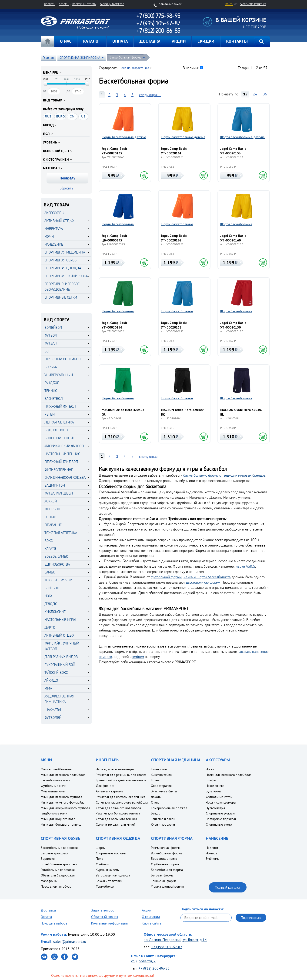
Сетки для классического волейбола (122, 802)
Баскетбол (54, 399)
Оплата (46, 917)
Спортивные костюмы (111, 853)
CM (72, 116)
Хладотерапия (161, 786)
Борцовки (48, 859)
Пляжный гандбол (61, 462)
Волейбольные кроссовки (59, 864)
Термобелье (105, 886)
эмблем (138, 657)
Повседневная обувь (56, 886)
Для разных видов (61, 657)
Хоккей (51, 501)
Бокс (48, 541)
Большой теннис (60, 438)
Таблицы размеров (112, 4)
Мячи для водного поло (58, 819)
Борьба (51, 367)
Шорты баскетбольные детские (124, 137)
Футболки (103, 864)
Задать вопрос (103, 910)
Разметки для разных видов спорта (121, 775)
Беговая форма (162, 875)
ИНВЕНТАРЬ (54, 229)
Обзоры (64, 4)
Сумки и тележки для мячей (116, 824)
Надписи (212, 848)
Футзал (51, 343)
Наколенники (215, 786)
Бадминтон (55, 485)
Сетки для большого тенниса (116, 819)
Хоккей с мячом (58, 580)
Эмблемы (213, 859)
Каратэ (50, 549)
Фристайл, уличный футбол (62, 646)
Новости (50, 4)
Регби (50, 414)
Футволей (53, 718)
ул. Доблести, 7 (143, 961)
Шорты (101, 848)
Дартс (50, 627)
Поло (100, 859)
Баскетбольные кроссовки (59, 848)
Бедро (156, 813)
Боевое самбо (56, 556)
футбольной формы (166, 577)
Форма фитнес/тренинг (168, 886)
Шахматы (53, 710)
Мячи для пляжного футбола (61, 797)
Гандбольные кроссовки (58, 870)
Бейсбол (52, 588)
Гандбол (52, 383)
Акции (147, 910)
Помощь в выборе (54, 923)
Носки (210, 769)
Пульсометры (215, 808)
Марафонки (49, 881)
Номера (212, 853)
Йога (48, 596)
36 (265, 94)
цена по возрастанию (134, 68)
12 (245, 94)
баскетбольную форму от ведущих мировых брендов (224, 475)
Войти (229, 4)
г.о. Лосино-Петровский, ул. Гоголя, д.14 (175, 940)
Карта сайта (152, 923)
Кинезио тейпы (162, 775)
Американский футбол (64, 446)
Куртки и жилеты (108, 870)
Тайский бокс (56, 672)
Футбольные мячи (53, 786)
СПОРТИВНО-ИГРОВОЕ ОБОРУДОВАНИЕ (62, 287)
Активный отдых (59, 635)
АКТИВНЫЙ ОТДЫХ (59, 221)
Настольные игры (60, 620)
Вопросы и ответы (84, 4)
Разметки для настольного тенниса (120, 797)
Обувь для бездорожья (58, 875)
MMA (48, 688)
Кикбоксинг (55, 612)
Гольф (50, 517)
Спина (155, 802)
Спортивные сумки (219, 824)
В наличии (191, 68)
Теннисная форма (164, 881)
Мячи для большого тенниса (61, 824)
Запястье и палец (163, 819)
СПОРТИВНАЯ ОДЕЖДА (63, 268)
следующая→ (150, 95)
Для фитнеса (105, 786)
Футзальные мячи (53, 791)
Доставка (48, 910)
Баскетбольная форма (125, 57)
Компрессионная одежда (169, 808)
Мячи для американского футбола (65, 808)
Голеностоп (159, 769)
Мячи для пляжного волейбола (63, 775)
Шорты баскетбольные (118, 224)
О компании (151, 917)
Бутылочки (213, 791)
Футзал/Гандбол (59, 493)
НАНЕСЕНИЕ (54, 244)
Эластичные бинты (164, 791)
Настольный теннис (62, 454)
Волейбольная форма (167, 853)
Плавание (53, 525)
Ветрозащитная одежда (113, 875)
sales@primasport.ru (70, 941)
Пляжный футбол (60, 406)
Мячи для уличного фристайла (63, 802)
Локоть (156, 797)
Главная (47, 42)
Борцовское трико (164, 859)
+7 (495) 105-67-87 (167, 947)
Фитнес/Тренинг (59, 470)
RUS (48, 116)
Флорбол (52, 509)
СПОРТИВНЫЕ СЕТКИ (61, 297)
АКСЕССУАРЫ (54, 213)
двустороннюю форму (203, 582)
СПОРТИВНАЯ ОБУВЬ (60, 260)
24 (255, 94)
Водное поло (56, 430)
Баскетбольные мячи (55, 780)
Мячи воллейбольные (56, 769)
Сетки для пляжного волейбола (118, 808)
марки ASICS (245, 566)
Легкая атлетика (59, 422)
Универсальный (59, 375)
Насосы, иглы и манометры (115, 769)
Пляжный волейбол (63, 359)
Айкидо (51, 680)
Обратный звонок (105, 917)
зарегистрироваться (253, 4)
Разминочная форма (166, 848)
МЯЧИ (49, 236)
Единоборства (57, 564)
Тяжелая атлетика (61, 533)
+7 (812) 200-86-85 (154, 968)
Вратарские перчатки (221, 819)
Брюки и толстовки (109, 881)
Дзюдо (51, 604)
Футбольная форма (165, 864)
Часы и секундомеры (221, 802)
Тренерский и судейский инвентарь (121, 780)
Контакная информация (109, 923)
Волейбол (53, 327)
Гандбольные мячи (54, 813)
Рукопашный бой (60, 665)
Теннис (51, 391)
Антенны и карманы (110, 791)
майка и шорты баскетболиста (207, 577)
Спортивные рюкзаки (221, 813)
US (83, 116)
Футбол (51, 335)
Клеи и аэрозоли (163, 824)
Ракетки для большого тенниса (118, 813)
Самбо (50, 572)
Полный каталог (228, 887)
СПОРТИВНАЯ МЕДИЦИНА (65, 252)
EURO (60, 116)
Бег (47, 351)
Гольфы (211, 780)
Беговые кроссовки (55, 853)
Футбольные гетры (219, 797)
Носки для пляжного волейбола (229, 775)
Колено (156, 780)
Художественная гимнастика (59, 699)
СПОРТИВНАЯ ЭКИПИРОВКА (80, 58)
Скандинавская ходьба (65, 477)
